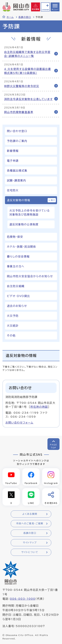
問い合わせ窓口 (17, 131)
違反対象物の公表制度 (24, 224)
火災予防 (13, 316)
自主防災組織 (16, 286)
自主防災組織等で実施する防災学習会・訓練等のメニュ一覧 (27, 54)
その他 (11, 335)
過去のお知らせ (17, 306)
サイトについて (30, 552)
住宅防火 (13, 190)
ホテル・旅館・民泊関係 (21, 247)
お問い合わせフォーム (19, 423)
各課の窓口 (25, 17)
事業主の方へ (16, 266)
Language (45, 9)
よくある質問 (30, 514)
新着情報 (13, 151)
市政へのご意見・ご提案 (30, 523)
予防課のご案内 (17, 141)
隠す (53, 200)
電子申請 (13, 161)
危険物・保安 (15, 237)
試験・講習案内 (16, 180)
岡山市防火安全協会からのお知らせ (30, 276)
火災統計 (13, 326)
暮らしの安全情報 (18, 256)
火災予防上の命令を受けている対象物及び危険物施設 (30, 213)
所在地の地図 (39, 407)
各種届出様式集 (17, 171)
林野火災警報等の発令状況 (22, 86)
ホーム (10, 17)
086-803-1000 (23, 599)
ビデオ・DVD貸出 (18, 296)
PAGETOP (53, 446)
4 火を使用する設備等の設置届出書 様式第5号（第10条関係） (28, 71)
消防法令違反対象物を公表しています (28, 99)
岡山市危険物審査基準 (19, 112)
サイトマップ (30, 543)
